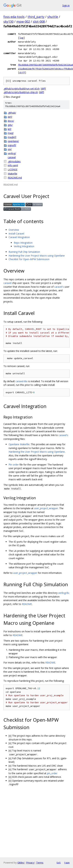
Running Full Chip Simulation (24, 252)
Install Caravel (16, 234)
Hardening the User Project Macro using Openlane (37, 256)
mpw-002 (23, 22)
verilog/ (12, 153)
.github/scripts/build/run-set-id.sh (22, 89)
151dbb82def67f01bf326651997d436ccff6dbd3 (45, 69)
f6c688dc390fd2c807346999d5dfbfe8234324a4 (45, 65)
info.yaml (13, 165)
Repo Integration (23, 243)
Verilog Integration (24, 246)
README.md (15, 178)
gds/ (10, 125)
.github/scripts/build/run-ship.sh (21, 92)
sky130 (8, 22)
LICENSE (13, 169)
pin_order (52, 773)
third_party (36, 17)
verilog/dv (64, 593)
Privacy (30, 863)
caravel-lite (22, 381)
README (27, 604)
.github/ (12, 113)
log (21, 38)
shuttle (53, 17)
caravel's (59, 287)
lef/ (10, 129)
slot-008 (39, 22)
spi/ (10, 149)
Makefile (12, 174)
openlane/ (13, 141)
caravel (12, 157)
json (67, 862)
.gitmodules (14, 161)
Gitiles (21, 863)
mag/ (11, 133)
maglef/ (12, 137)
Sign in (66, 5)
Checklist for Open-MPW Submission (29, 259)
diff (22, 72)
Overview (14, 230)
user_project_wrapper (46, 508)
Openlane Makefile (19, 444)
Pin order (14, 465)
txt (59, 862)
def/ (10, 117)
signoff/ (12, 145)
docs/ (11, 121)
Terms (40, 863)
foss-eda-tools (14, 17)
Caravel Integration (19, 237)
